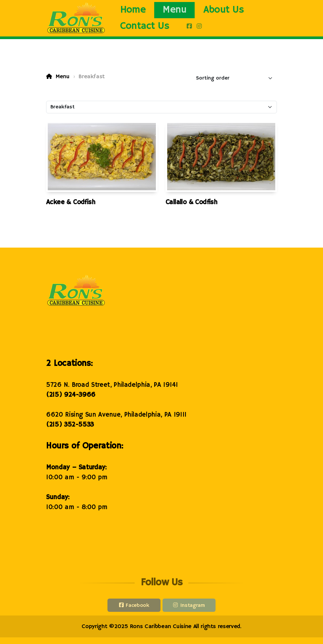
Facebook (137, 607)
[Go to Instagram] (199, 27)
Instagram (193, 607)
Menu (63, 77)
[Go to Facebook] (189, 27)
